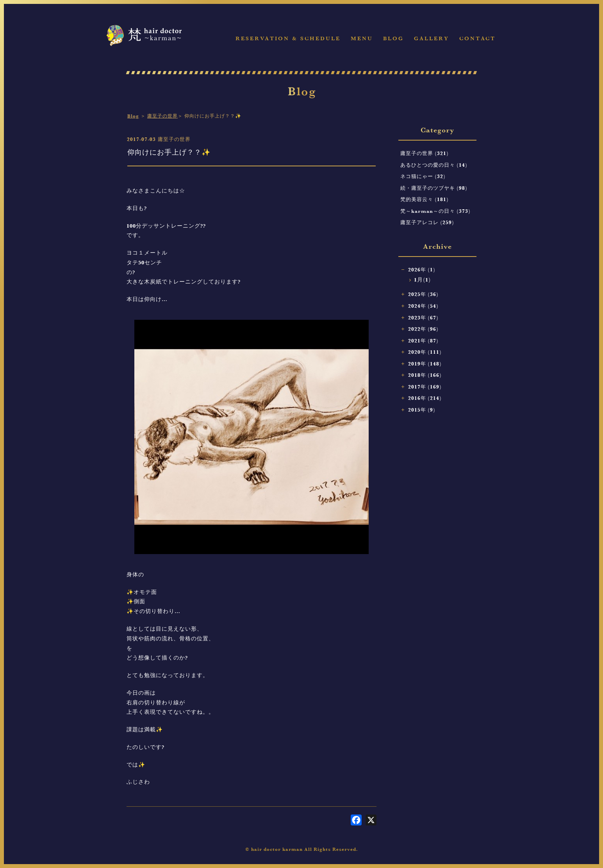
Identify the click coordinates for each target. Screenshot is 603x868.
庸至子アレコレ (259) (427, 222)
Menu (362, 38)
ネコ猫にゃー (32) (423, 176)
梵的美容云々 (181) (425, 199)
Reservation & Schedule (288, 38)
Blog (393, 38)
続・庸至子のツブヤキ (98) (434, 188)
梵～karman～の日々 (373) (435, 211)
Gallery (432, 38)
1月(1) (422, 280)
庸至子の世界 (162, 116)
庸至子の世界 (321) (425, 153)
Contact (477, 38)
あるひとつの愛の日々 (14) (434, 165)
